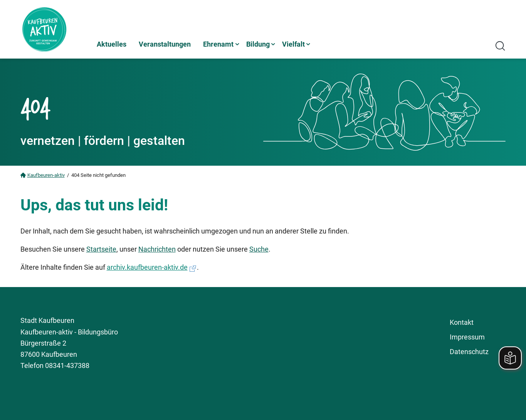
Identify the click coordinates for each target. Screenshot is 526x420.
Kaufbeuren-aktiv (46, 175)
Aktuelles (112, 44)
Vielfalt (293, 44)
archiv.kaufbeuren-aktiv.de (147, 267)
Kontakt (462, 322)
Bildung (258, 44)
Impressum (467, 337)
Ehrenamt (218, 44)
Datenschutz (469, 352)
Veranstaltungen (165, 44)
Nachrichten (157, 249)
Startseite (101, 249)
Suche (259, 249)
